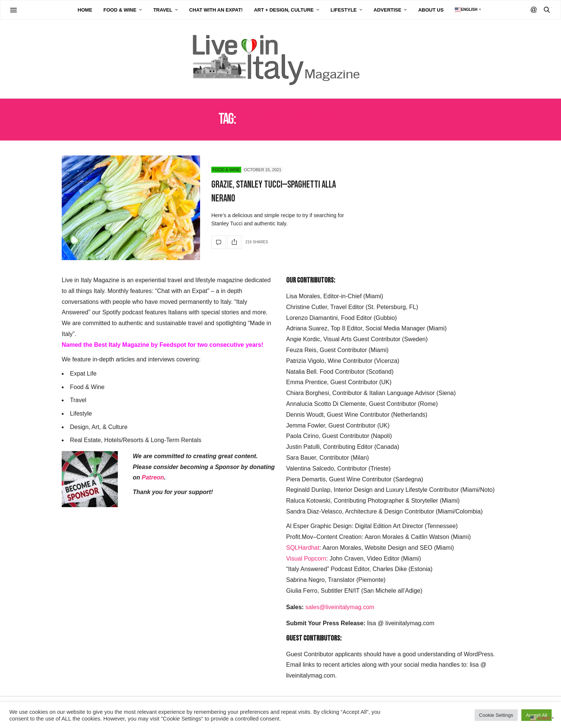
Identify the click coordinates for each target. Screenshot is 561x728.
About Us (431, 10)
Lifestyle (344, 10)
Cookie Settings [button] (496, 715)
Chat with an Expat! (216, 10)
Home (85, 10)
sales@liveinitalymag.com (340, 607)
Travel (163, 10)
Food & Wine (120, 10)
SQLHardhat (303, 548)
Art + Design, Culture (284, 10)
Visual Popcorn (306, 559)
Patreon (153, 477)
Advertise (387, 10)
